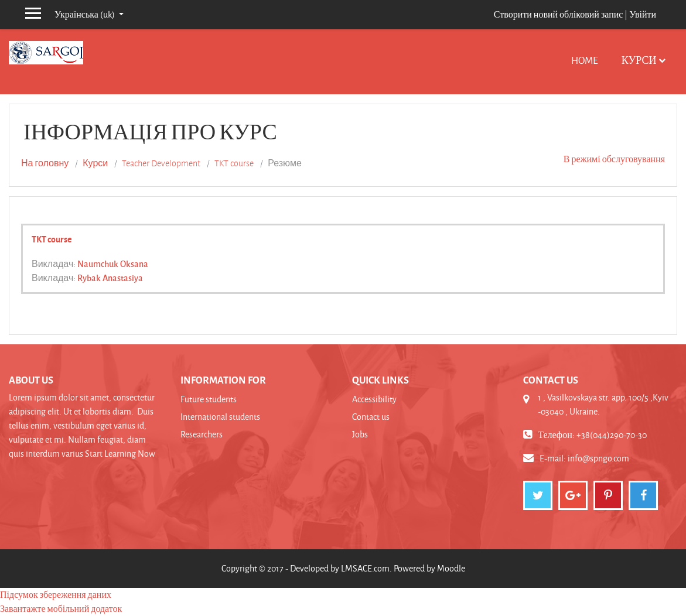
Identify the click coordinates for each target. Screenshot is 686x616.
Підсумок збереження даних (56, 595)
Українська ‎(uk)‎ (86, 14)
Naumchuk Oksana (113, 263)
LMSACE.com (365, 568)
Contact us (371, 417)
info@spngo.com (598, 458)
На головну (45, 163)
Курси (639, 60)
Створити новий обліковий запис (559, 14)
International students (220, 417)
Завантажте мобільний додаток (61, 609)
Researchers (202, 434)
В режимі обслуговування (614, 159)
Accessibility (374, 399)
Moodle (451, 568)
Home (585, 60)
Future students (209, 399)
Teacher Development (161, 163)
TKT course (234, 163)
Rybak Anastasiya (110, 278)
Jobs (360, 434)
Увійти (643, 14)
